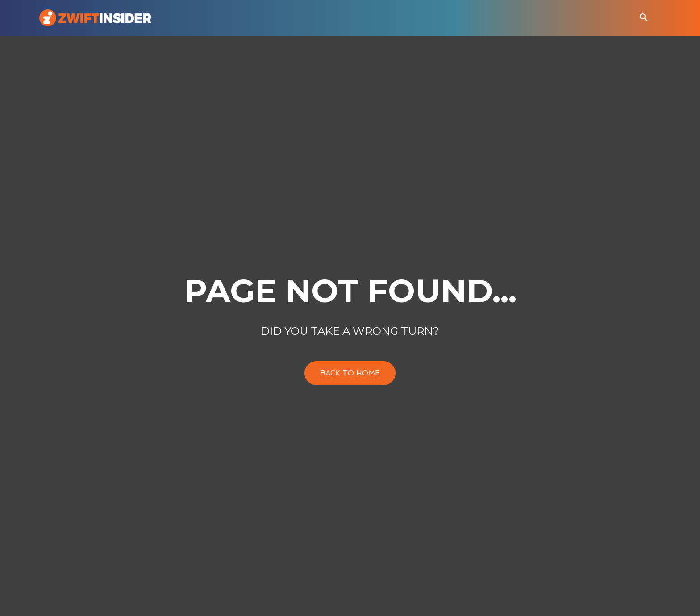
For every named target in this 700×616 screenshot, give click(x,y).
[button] (644, 18)
